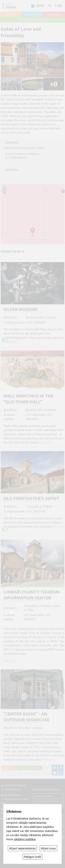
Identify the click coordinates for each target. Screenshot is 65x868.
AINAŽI (11, 14)
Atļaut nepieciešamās (22, 848)
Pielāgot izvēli (32, 857)
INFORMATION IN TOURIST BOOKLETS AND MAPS (14, 799)
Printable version (29, 768)
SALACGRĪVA (32, 14)
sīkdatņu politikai (25, 839)
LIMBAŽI (54, 14)
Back (8, 768)
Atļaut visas (48, 848)
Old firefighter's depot (31, 498)
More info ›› (11, 342)
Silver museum (20, 309)
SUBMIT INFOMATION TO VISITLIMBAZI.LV (13, 787)
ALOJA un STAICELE (33, 20)
